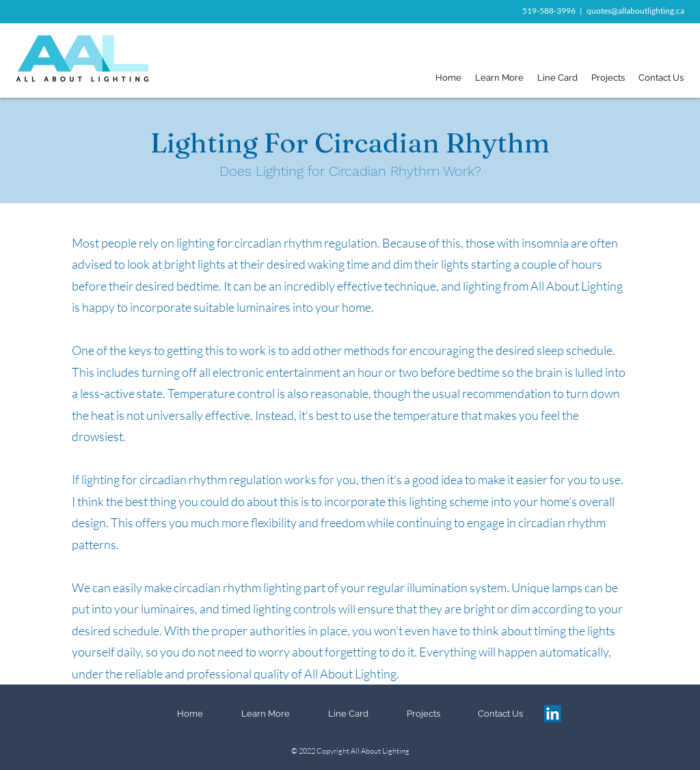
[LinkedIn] (553, 714)
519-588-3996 (549, 11)
